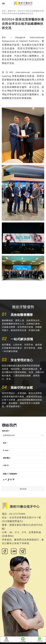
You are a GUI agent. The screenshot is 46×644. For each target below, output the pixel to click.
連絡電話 (7, 458)
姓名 (5, 443)
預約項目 (6, 431)
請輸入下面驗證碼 (10, 474)
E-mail (6, 450)
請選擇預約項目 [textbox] (9, 435)
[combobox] (23, 435)
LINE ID (6, 465)
